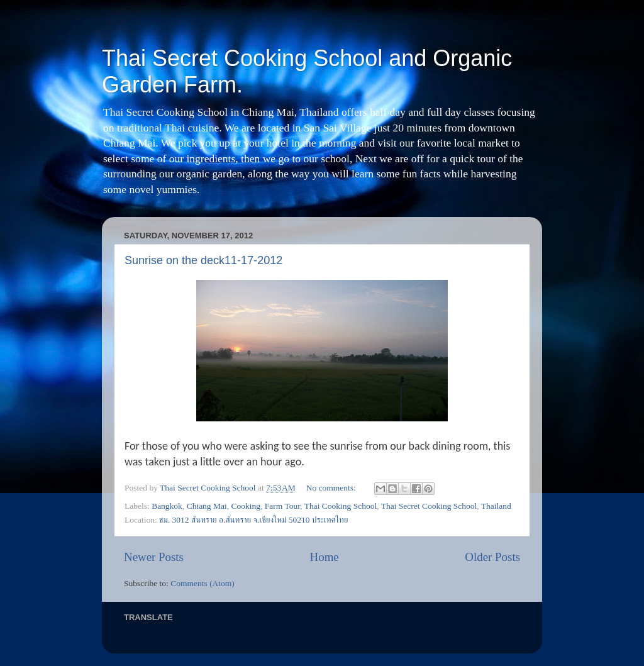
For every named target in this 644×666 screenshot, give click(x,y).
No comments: (332, 488)
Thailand (496, 506)
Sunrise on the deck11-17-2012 (203, 260)
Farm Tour (282, 506)
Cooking (246, 506)
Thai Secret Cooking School (429, 506)
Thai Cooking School (341, 506)
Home (325, 557)
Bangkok (167, 506)
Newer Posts (154, 557)
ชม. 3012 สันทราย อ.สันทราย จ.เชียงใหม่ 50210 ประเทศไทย (253, 520)
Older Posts (492, 557)
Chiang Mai (207, 506)
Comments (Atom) (203, 583)
